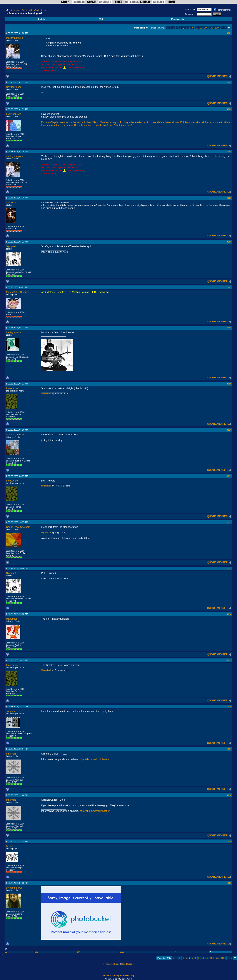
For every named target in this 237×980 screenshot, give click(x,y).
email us (107, 976)
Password (190, 14)
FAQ (101, 19)
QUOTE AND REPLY (219, 76)
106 (206, 28)
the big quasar (14, 332)
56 (201, 28)
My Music (46, 532)
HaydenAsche (14, 87)
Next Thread (127, 964)
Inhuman (11, 754)
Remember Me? (222, 10)
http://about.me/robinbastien (95, 759)
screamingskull (14, 888)
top (133, 976)
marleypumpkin (14, 38)
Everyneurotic (14, 114)
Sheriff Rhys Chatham (18, 527)
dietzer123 (12, 202)
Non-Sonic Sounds (39, 10)
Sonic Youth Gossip (19, 10)
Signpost (11, 246)
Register (41, 19)
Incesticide (12, 388)
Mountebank (46, 393)
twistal (10, 846)
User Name (190, 9)
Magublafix (12, 619)
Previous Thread (112, 964)
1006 (217, 28)
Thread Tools (139, 28)
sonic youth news (121, 976)
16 (197, 28)
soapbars (11, 711)
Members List (178, 19)
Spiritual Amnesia (16, 435)
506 (211, 28)
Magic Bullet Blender (17, 292)
